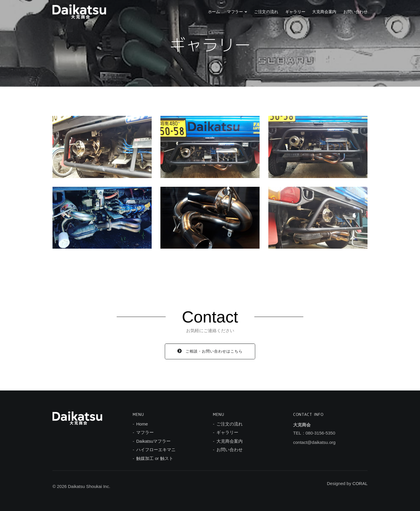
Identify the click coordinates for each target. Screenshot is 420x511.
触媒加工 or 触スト (155, 458)
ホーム (214, 12)
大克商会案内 (324, 12)
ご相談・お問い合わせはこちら (210, 353)
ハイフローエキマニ (156, 450)
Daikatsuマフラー (153, 441)
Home (142, 424)
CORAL (360, 483)
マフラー (235, 12)
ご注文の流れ (266, 12)
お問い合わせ (355, 12)
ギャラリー (295, 12)
